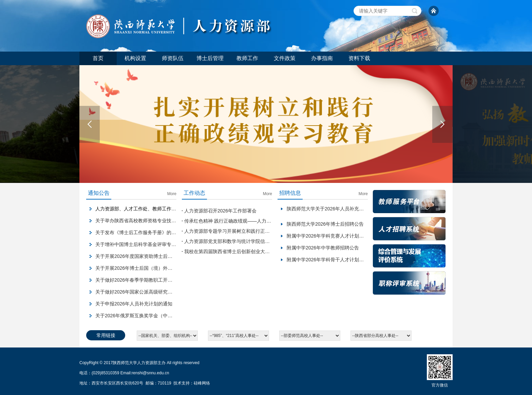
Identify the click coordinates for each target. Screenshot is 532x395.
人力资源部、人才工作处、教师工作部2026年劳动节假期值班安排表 (167, 209)
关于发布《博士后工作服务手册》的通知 (138, 232)
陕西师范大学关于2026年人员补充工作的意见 (335, 209)
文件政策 (285, 58)
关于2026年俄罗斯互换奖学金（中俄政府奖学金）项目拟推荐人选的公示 (172, 316)
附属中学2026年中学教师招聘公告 (323, 248)
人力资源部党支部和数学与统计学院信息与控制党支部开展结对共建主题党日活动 (270, 241)
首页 (98, 58)
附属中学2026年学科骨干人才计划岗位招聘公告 (337, 260)
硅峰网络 (202, 383)
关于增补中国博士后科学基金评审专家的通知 (143, 244)
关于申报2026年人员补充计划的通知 (134, 304)
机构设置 (135, 58)
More (172, 194)
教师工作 (247, 58)
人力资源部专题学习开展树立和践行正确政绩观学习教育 (244, 231)
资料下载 (359, 58)
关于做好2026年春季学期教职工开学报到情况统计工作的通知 (160, 280)
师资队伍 (173, 58)
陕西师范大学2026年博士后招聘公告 (325, 224)
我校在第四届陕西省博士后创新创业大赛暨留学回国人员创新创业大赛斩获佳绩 (267, 251)
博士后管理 (210, 58)
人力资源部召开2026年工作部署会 (220, 211)
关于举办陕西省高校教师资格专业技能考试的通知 (148, 221)
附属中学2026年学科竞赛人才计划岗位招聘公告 (337, 236)
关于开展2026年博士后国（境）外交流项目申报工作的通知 (158, 268)
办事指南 (322, 58)
